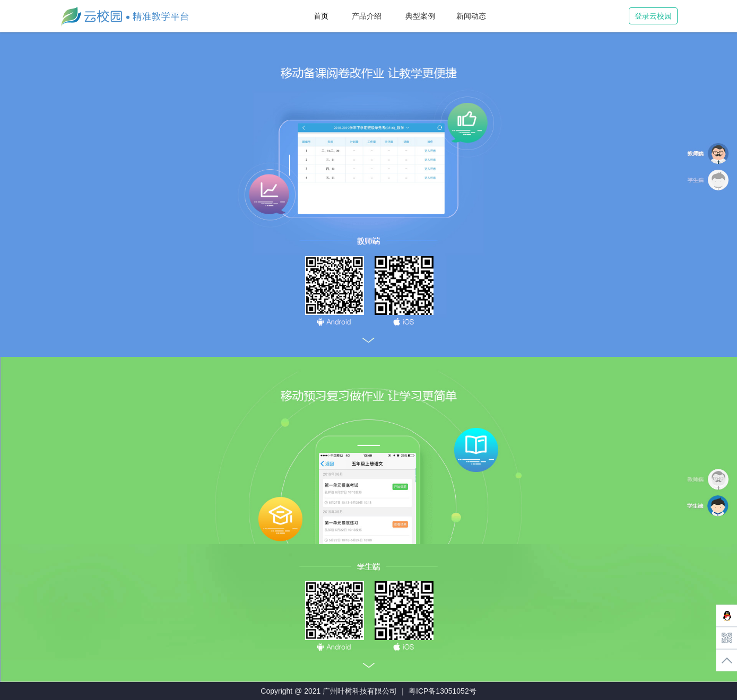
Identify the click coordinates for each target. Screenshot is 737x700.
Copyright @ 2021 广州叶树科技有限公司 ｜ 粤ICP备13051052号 (368, 691)
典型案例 (420, 16)
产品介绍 (367, 16)
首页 (321, 16)
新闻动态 (471, 16)
